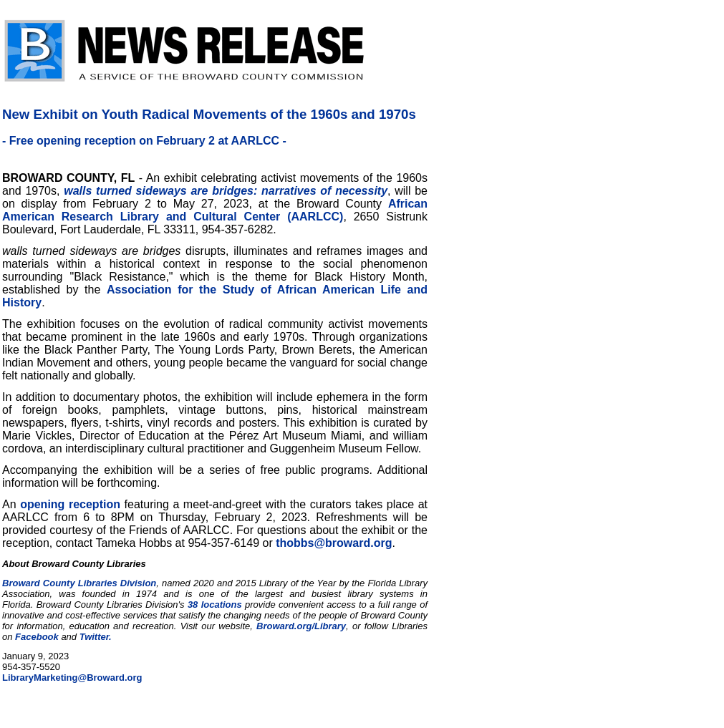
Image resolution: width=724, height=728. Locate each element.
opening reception (70, 504)
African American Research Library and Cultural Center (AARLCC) (215, 210)
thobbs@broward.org (334, 543)
